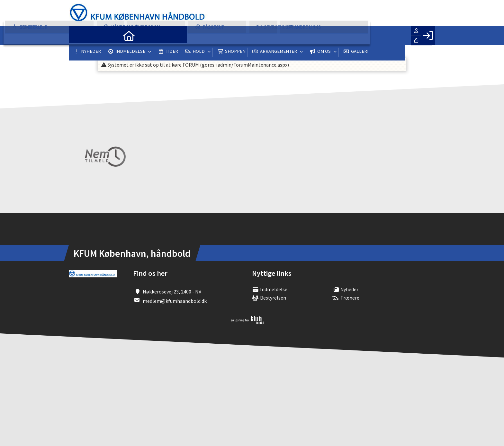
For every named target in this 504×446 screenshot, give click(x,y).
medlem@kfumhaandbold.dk (175, 301)
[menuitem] (78, 35)
